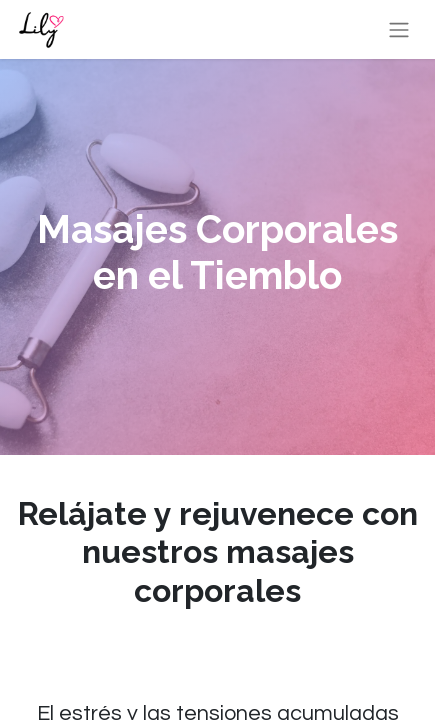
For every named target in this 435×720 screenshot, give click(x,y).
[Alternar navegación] (399, 29)
